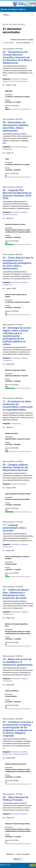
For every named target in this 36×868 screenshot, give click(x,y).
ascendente (7, 43)
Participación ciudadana (19, 79)
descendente (22, 40)
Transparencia (23, 81)
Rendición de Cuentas (10, 81)
